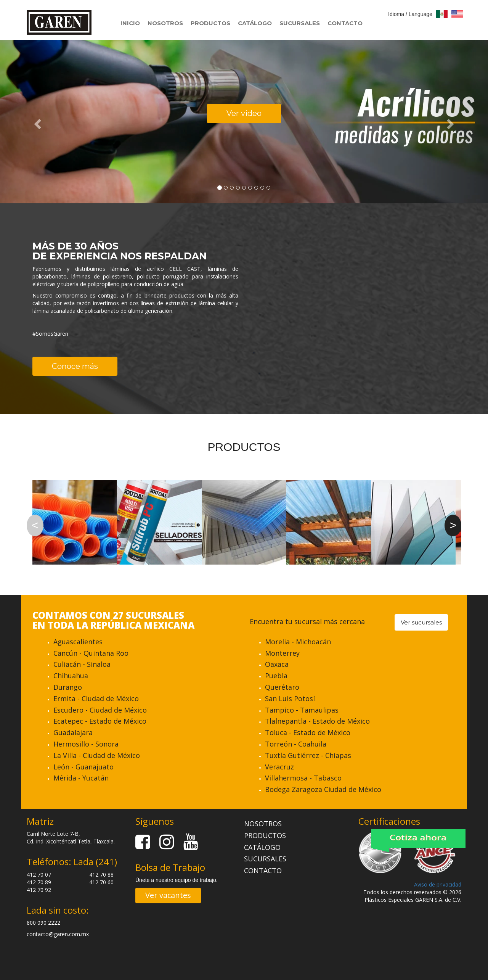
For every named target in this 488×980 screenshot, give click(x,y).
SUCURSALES (300, 23)
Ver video (244, 113)
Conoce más (75, 366)
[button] (37, 121)
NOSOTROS (165, 23)
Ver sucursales (421, 622)
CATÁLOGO (255, 23)
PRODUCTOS (210, 23)
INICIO (130, 23)
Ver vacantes (168, 895)
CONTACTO (345, 23)
